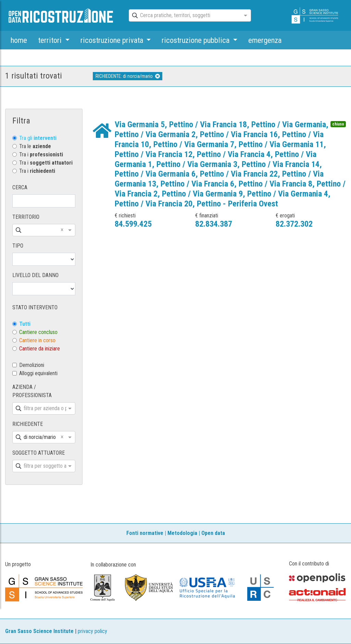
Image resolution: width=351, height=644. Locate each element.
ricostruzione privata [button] (113, 40)
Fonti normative (145, 533)
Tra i (41, 154)
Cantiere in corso (37, 340)
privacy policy (92, 631)
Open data (213, 533)
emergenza (265, 40)
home (19, 40)
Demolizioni (32, 365)
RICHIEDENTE (28, 424)
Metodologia (182, 533)
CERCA (20, 187)
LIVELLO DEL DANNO (35, 275)
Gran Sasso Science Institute (39, 631)
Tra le (35, 146)
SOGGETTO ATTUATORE (39, 453)
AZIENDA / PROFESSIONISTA (32, 391)
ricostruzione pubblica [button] (196, 40)
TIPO (18, 246)
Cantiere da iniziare (40, 349)
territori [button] (51, 40)
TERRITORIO (26, 217)
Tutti (25, 324)
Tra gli (38, 138)
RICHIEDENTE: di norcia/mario (128, 76)
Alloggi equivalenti (38, 373)
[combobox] (184, 16)
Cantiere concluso (38, 332)
